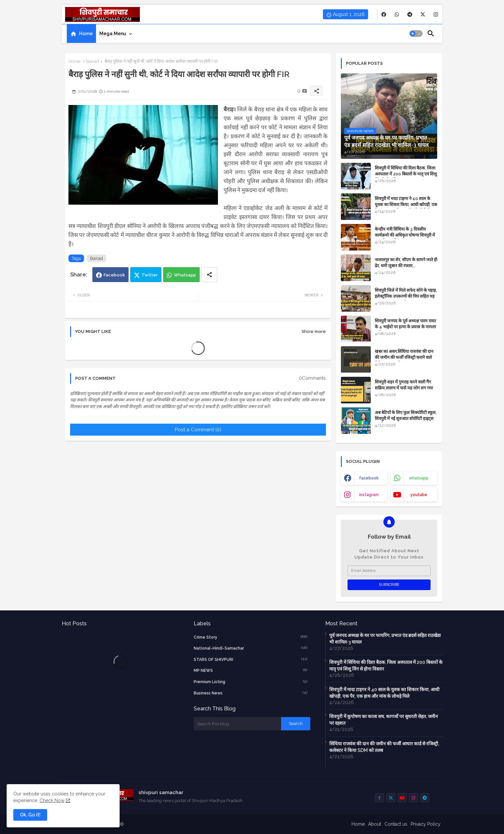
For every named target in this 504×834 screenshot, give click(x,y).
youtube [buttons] (419, 495)
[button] (416, 34)
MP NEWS (251, 670)
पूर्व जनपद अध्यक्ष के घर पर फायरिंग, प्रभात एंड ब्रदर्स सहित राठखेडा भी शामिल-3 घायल (385, 639)
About (375, 824)
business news (251, 693)
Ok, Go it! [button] (30, 815)
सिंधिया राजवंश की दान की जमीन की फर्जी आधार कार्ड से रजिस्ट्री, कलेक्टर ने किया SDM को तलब (384, 747)
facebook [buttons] (369, 478)
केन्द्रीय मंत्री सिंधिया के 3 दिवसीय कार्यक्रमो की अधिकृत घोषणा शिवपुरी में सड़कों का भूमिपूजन (405, 235)
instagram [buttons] (369, 495)
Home (86, 34)
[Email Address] (389, 571)
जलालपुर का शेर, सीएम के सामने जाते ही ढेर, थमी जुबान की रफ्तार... (406, 263)
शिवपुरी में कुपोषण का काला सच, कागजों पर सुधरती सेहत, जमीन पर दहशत (384, 720)
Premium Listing (251, 681)
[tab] (81, 34)
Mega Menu (113, 34)
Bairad (93, 61)
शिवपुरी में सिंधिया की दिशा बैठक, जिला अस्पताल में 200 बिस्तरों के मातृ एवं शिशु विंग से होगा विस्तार (406, 174)
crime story (251, 637)
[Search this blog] (238, 724)
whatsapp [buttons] (419, 478)
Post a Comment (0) (198, 430)
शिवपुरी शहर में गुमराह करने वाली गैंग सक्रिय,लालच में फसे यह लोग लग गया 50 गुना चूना (404, 388)
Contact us (396, 824)
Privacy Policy (426, 824)
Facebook (114, 275)
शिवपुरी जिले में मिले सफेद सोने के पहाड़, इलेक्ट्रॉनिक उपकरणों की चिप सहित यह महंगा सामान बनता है (406, 296)
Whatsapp (185, 275)
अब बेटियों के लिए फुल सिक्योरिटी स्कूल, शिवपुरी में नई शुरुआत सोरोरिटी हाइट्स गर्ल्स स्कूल (406, 418)
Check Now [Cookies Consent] (52, 800)
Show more (314, 331)
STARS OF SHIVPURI (251, 659)
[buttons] (384, 14)
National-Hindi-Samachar (251, 648)
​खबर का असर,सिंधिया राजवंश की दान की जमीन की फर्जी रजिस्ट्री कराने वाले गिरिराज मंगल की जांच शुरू (404, 357)
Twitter (150, 275)
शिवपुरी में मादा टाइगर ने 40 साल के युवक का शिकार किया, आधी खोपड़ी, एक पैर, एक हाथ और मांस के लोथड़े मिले (406, 205)
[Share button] (209, 275)
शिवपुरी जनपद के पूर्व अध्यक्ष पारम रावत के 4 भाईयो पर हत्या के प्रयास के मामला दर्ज (405, 327)
